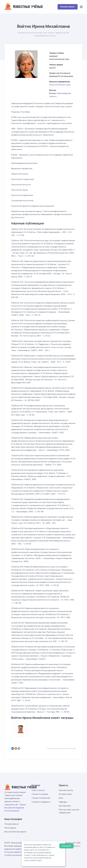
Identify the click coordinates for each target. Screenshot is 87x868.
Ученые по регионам (41, 798)
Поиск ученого (38, 790)
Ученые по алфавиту (41, 802)
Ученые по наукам (40, 794)
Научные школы (66, 790)
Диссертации (65, 806)
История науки (65, 794)
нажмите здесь (36, 860)
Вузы (61, 798)
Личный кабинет (68, 7)
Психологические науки (60, 85)
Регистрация (10, 828)
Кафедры (63, 802)
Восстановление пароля (15, 832)
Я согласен (66, 846)
